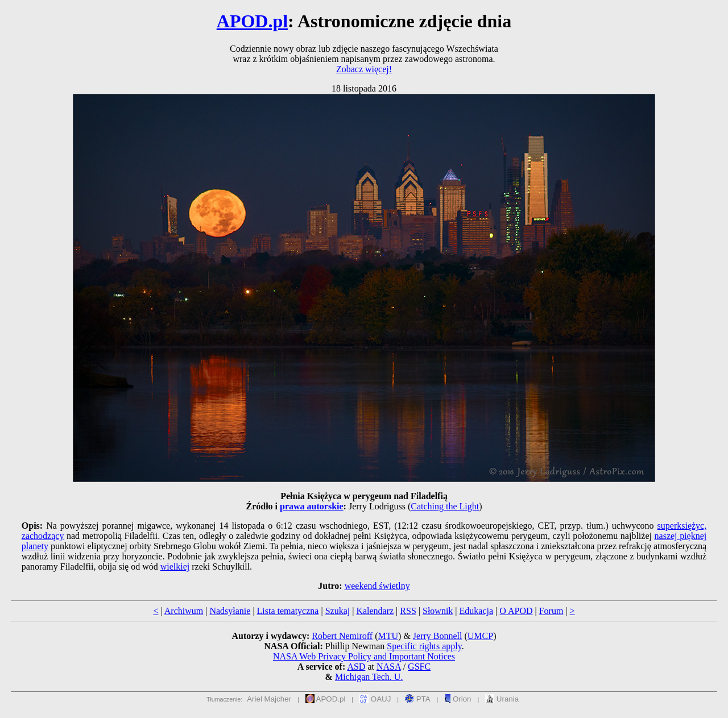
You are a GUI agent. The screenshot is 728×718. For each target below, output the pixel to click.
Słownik (438, 611)
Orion (458, 699)
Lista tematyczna (288, 611)
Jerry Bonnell (438, 636)
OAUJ (375, 699)
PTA (418, 699)
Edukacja (477, 611)
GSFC (419, 667)
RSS (408, 611)
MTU (388, 636)
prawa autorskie (312, 506)
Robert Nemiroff (342, 636)
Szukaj (338, 611)
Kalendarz (375, 611)
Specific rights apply (424, 646)
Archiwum (184, 611)
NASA (389, 667)
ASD (356, 667)
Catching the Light (445, 506)
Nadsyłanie (230, 611)
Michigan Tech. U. (369, 677)
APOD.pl (252, 21)
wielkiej (175, 566)
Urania (502, 699)
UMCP (480, 636)
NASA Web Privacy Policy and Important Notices (364, 656)
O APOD (516, 611)
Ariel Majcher (269, 699)
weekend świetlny (377, 586)
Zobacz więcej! (364, 69)
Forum (551, 611)
